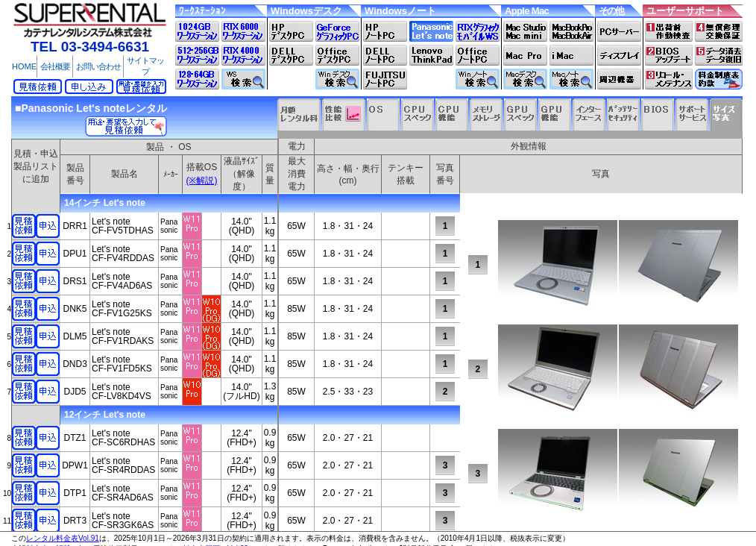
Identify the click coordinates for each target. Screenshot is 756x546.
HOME (24, 66)
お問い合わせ (98, 66)
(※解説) (202, 181)
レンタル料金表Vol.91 (63, 538)
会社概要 (55, 66)
